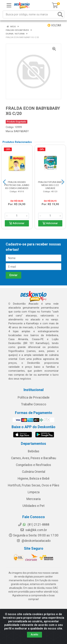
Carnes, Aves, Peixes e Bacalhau (34, 458)
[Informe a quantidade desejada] (17, 216)
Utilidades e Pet (33, 506)
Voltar (54, 25)
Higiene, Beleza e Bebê (34, 479)
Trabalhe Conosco (34, 404)
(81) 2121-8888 (34, 525)
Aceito (34, 634)
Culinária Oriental (34, 472)
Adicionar (17, 223)
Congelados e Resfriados (33, 465)
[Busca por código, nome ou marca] (30, 14)
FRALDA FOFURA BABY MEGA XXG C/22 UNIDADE (50, 185)
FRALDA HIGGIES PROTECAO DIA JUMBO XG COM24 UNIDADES (17, 185)
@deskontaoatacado (33, 541)
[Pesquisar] (60, 14)
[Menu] (9, 5)
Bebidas (34, 451)
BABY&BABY (21, 131)
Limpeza (34, 492)
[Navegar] (4, 182)
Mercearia (33, 499)
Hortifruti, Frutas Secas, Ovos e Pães (34, 485)
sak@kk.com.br (34, 530)
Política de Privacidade (34, 397)
